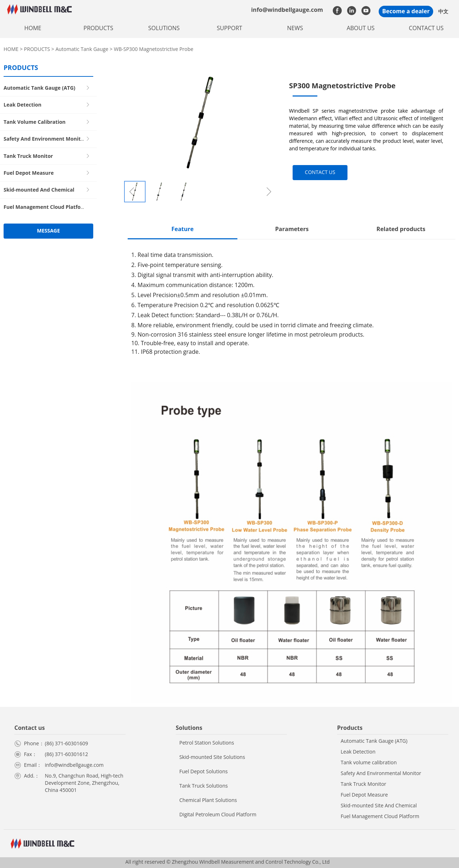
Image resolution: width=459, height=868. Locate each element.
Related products (401, 229)
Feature (183, 229)
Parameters (292, 229)
